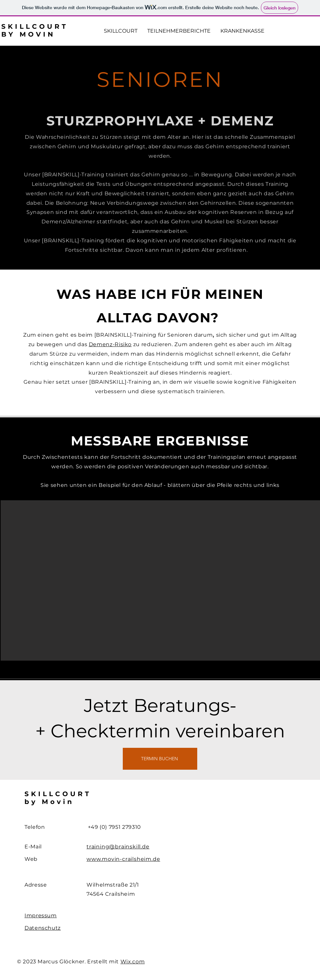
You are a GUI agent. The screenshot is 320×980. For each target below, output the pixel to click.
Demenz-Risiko (110, 344)
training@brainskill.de (118, 847)
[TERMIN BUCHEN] (160, 759)
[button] (160, 580)
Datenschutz (43, 928)
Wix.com (133, 962)
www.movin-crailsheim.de (123, 859)
